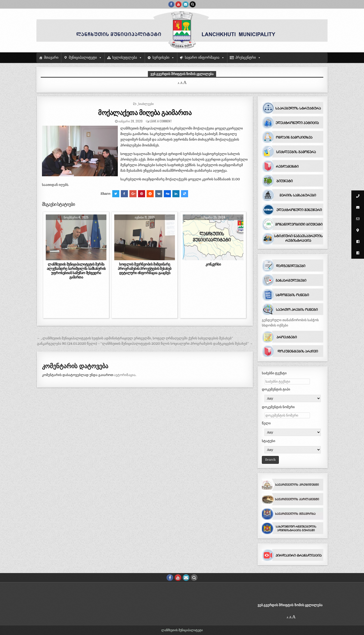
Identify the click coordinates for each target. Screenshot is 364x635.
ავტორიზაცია (125, 375)
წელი (266, 423)
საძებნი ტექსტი (274, 373)
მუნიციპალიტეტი (83, 58)
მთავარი (51, 58)
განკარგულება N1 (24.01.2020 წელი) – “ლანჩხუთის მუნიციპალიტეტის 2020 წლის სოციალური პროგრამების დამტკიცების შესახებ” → (145, 344)
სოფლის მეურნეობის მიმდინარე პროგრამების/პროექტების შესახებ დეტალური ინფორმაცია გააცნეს (145, 269)
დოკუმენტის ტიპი (276, 389)
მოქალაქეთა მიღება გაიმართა (145, 112)
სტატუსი (269, 441)
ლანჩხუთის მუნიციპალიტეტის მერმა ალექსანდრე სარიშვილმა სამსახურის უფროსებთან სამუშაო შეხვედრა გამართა (76, 271)
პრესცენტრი (246, 58)
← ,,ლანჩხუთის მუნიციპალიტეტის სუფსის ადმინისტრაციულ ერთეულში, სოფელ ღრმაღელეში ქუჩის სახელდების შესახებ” (135, 338)
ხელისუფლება (125, 58)
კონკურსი (213, 264)
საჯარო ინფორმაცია (202, 58)
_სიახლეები (145, 104)
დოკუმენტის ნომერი (278, 407)
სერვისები (161, 58)
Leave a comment (161, 121)
